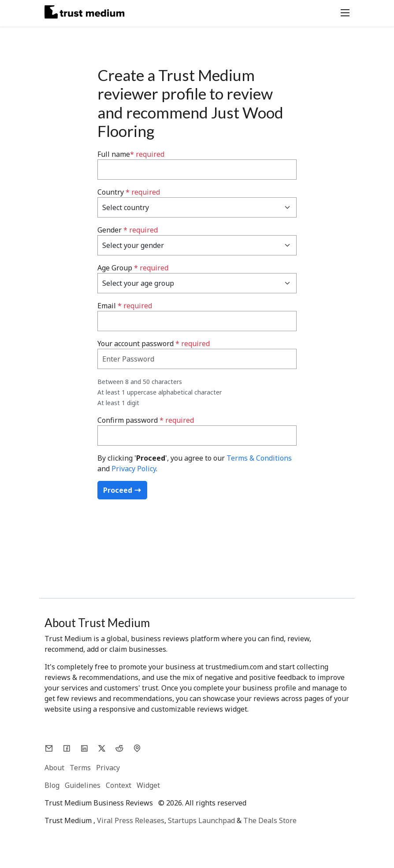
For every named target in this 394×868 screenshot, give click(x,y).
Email (125, 306)
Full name (131, 154)
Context (119, 785)
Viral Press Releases (131, 820)
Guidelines (83, 785)
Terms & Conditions (259, 458)
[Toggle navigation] (342, 12)
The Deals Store (270, 820)
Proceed (122, 490)
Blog (52, 785)
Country (129, 192)
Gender (128, 230)
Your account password (154, 344)
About (54, 768)
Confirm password (146, 420)
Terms (80, 768)
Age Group (133, 268)
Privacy (108, 768)
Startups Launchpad (201, 820)
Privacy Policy (134, 469)
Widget (148, 785)
